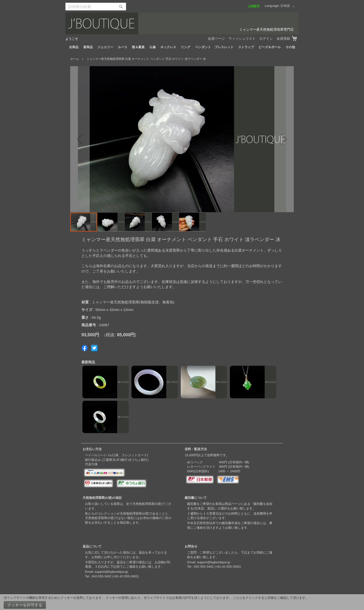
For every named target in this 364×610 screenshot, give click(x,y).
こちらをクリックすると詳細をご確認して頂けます (269, 598)
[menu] (182, 47)
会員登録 (283, 38)
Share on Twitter (94, 348)
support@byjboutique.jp (111, 572)
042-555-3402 (101, 576)
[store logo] (182, 23)
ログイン (266, 38)
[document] (182, 602)
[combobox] (96, 7)
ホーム (75, 59)
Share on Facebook (85, 348)
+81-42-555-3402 (125, 576)
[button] (288, 6)
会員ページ (216, 38)
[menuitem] (74, 47)
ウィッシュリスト (242, 38)
